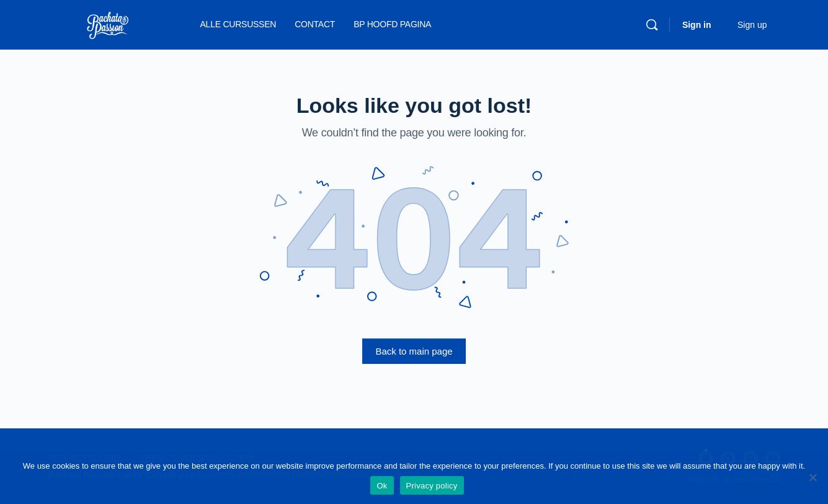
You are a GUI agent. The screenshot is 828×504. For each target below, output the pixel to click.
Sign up (752, 25)
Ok (382, 486)
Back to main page (414, 351)
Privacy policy (432, 486)
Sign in (697, 25)
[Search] (652, 25)
